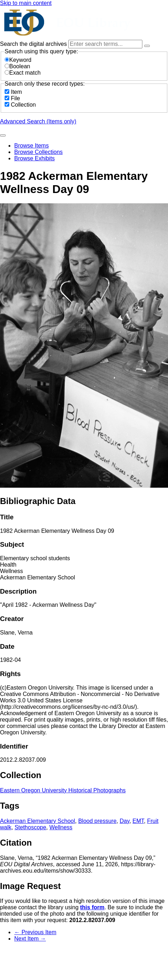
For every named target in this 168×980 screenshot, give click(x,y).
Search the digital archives (34, 44)
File (15, 98)
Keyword (18, 60)
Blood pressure (98, 821)
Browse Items (31, 146)
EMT (138, 821)
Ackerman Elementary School (38, 821)
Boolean (17, 66)
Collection (23, 105)
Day (124, 821)
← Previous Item (35, 932)
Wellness (61, 827)
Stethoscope (30, 827)
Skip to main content (26, 3)
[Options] (147, 46)
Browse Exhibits (35, 158)
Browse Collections (38, 152)
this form (92, 907)
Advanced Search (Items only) (38, 121)
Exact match (23, 73)
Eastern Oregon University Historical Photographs (63, 790)
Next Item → (30, 939)
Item (16, 92)
